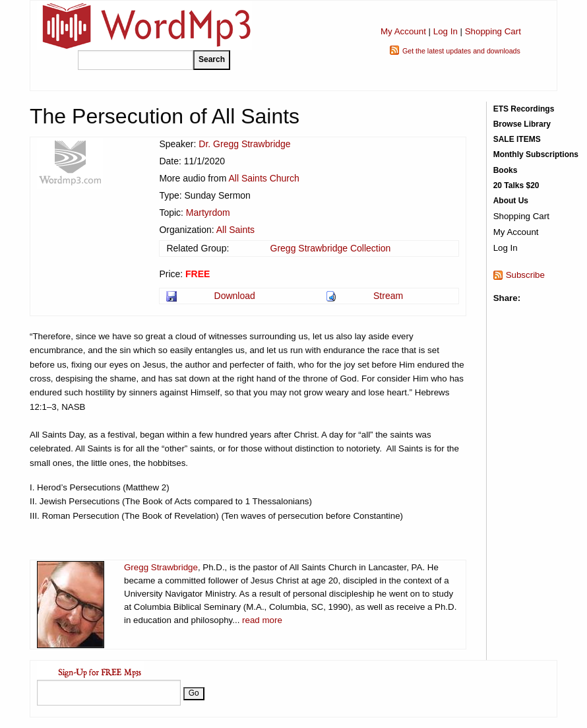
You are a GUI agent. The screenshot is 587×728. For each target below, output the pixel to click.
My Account (403, 31)
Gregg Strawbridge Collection (331, 248)
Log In (446, 31)
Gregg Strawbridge (161, 567)
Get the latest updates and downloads (461, 51)
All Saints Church (263, 178)
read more (262, 620)
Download (235, 296)
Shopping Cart (493, 31)
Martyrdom (208, 213)
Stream (388, 296)
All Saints (235, 230)
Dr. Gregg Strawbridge (244, 144)
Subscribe (525, 275)
